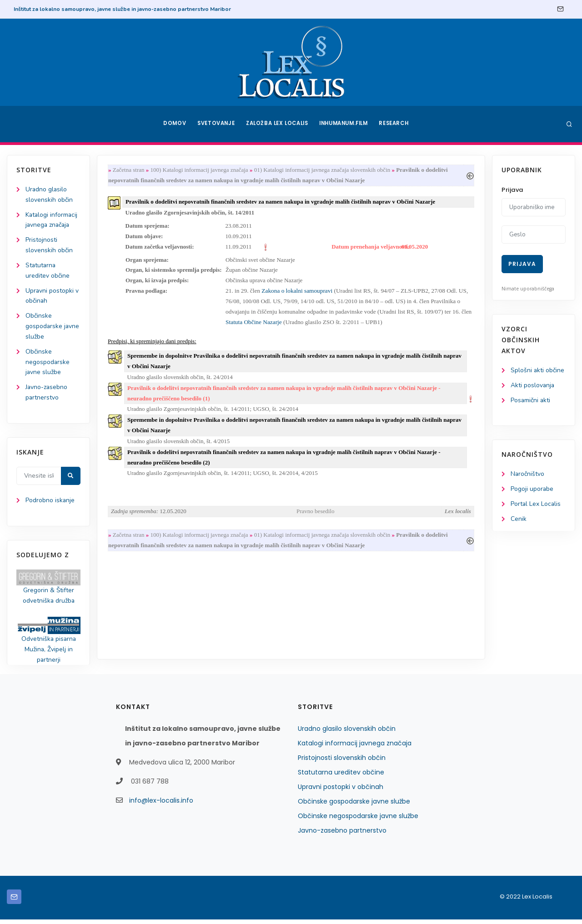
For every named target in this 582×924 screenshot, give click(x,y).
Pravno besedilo (315, 516)
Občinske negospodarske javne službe (48, 364)
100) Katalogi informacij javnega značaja (200, 170)
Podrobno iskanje (50, 504)
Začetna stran (130, 170)
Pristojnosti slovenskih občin (342, 762)
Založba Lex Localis (277, 124)
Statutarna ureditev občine (341, 777)
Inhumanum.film (345, 124)
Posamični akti (531, 401)
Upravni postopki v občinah (341, 791)
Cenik (519, 520)
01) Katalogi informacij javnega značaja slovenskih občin (323, 170)
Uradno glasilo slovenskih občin (347, 733)
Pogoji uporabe (532, 490)
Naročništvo (528, 475)
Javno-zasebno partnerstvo (342, 835)
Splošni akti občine (538, 371)
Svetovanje (216, 124)
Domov (173, 124)
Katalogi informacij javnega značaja (355, 748)
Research (396, 124)
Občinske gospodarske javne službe (53, 328)
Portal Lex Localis (536, 505)
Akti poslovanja (533, 386)
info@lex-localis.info (161, 805)
